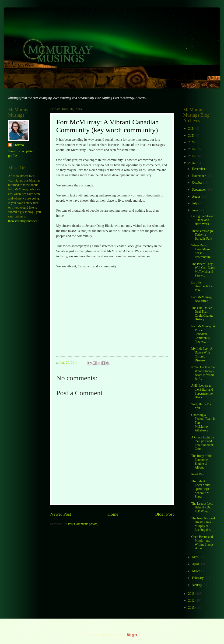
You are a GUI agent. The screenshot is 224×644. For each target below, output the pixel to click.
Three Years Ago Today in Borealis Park (202, 235)
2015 (192, 156)
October (198, 183)
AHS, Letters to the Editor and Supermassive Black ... (202, 391)
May (195, 557)
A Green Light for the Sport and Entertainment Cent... (203, 443)
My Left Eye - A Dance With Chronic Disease (202, 355)
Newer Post (61, 514)
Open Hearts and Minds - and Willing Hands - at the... (203, 543)
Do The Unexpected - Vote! (201, 286)
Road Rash (198, 474)
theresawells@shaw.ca (23, 221)
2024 (192, 128)
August (197, 197)
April (196, 564)
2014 (192, 163)
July (195, 203)
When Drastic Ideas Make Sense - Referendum (201, 251)
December (199, 169)
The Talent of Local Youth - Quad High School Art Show (202, 489)
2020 (192, 142)
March (197, 571)
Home (113, 514)
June (195, 210)
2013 (192, 594)
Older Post (164, 514)
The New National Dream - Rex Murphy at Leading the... (203, 524)
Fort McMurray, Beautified (201, 299)
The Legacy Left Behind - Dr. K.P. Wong (202, 507)
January (197, 585)
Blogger (132, 635)
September (199, 190)
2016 (192, 149)
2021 (192, 135)
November (199, 176)
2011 (192, 607)
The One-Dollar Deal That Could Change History (202, 314)
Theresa (18, 145)
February (198, 578)
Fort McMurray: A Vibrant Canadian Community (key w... (203, 334)
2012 (192, 600)
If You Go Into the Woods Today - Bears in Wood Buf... (203, 373)
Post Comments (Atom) (83, 524)
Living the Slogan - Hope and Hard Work (203, 220)
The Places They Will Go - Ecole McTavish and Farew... (203, 270)
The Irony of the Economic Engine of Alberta (202, 462)
